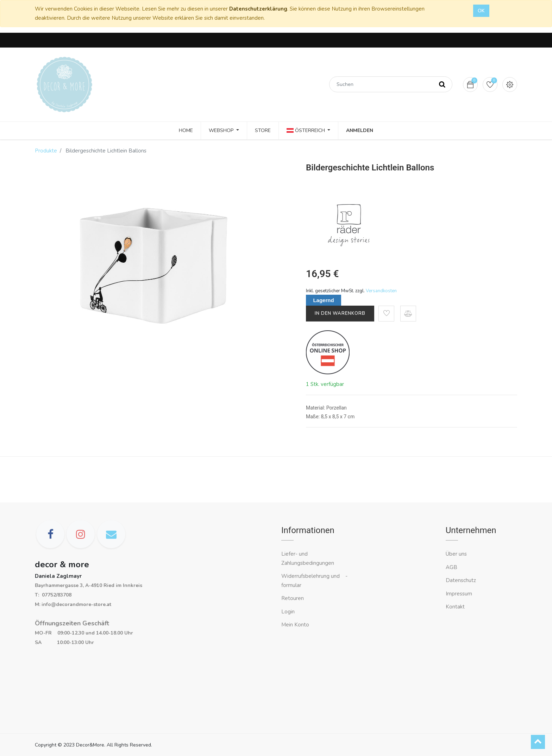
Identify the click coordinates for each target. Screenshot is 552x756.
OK (481, 11)
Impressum (460, 594)
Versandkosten (381, 291)
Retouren (293, 598)
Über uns (456, 554)
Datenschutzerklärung (258, 9)
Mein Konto (295, 625)
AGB (451, 567)
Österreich (306, 130)
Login (288, 612)
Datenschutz (461, 580)
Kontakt (456, 607)
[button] (386, 314)
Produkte (46, 151)
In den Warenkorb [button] (340, 313)
